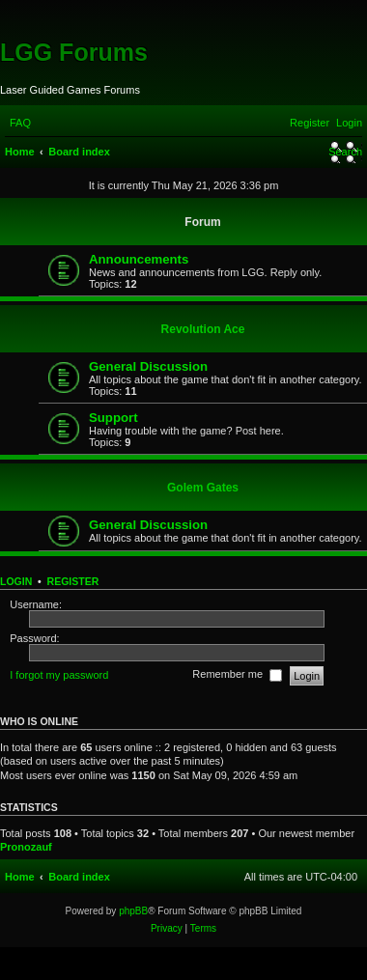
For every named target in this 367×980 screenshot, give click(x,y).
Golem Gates (203, 488)
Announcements (139, 259)
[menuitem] (20, 123)
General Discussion (148, 366)
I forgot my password (59, 675)
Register (73, 581)
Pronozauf (26, 847)
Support (113, 418)
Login (16, 581)
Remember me (237, 676)
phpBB (133, 911)
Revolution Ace (203, 329)
